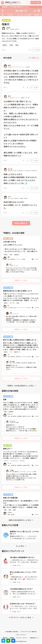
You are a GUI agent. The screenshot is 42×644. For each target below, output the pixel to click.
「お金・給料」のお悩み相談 (24, 15)
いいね (36, 50)
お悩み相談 (10, 15)
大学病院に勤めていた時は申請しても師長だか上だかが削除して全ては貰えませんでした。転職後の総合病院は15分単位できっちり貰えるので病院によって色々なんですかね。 (21, 77)
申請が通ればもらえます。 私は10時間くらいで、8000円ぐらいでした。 (20, 205)
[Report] (29, 50)
